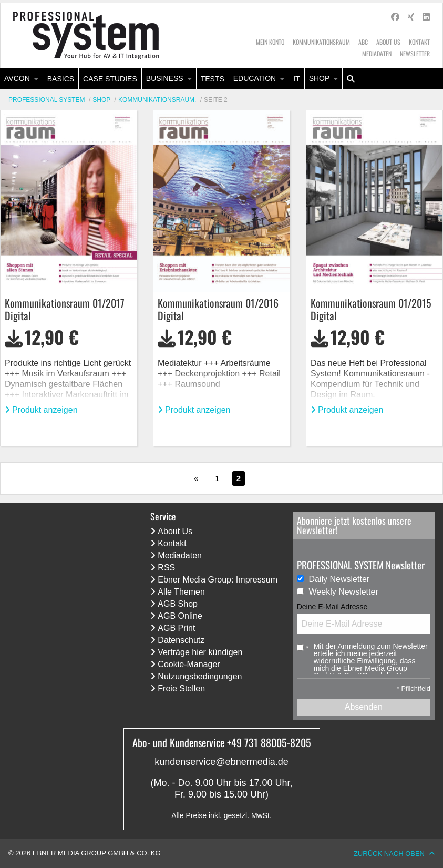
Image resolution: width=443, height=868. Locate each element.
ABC (363, 42)
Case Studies (110, 79)
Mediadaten (377, 53)
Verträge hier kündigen (200, 652)
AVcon (17, 78)
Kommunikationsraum (321, 42)
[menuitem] (22, 79)
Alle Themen (181, 592)
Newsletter (415, 53)
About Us (388, 42)
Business (165, 78)
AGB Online (180, 616)
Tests (213, 79)
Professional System (47, 100)
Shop (320, 78)
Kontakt (419, 42)
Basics (61, 79)
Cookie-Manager (189, 664)
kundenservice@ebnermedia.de (221, 762)
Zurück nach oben (389, 854)
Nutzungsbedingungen (200, 676)
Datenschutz (181, 640)
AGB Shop (178, 604)
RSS (166, 568)
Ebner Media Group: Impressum (218, 580)
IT (296, 79)
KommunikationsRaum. (157, 100)
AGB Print (176, 628)
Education (255, 78)
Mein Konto (270, 42)
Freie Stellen (181, 688)
